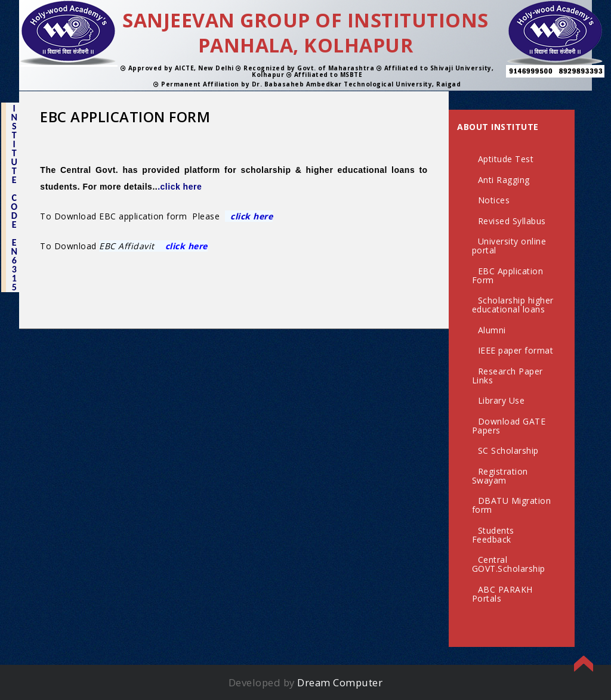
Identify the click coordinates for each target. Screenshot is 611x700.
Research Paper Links (507, 376)
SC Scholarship (508, 450)
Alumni (492, 330)
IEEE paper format (516, 350)
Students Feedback (493, 535)
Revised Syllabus (512, 221)
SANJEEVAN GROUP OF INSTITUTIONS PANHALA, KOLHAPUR (305, 32)
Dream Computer (340, 682)
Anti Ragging (504, 180)
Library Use (502, 400)
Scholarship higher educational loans (513, 305)
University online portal (509, 246)
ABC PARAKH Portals (502, 594)
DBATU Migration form (512, 505)
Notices (494, 200)
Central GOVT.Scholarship (509, 564)
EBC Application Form (508, 275)
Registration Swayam (500, 476)
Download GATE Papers (509, 426)
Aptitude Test (506, 159)
